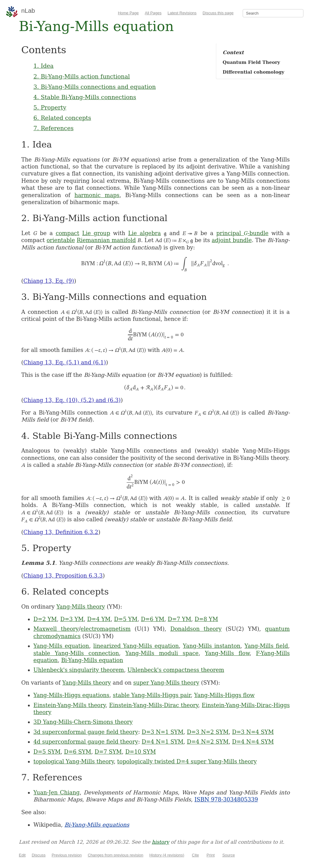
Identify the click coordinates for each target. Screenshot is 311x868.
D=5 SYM (47, 752)
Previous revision (67, 855)
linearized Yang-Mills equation (136, 646)
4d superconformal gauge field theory (86, 742)
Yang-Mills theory (81, 607)
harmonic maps (97, 195)
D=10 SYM (140, 752)
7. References (53, 128)
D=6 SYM (78, 752)
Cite (195, 855)
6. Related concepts (62, 118)
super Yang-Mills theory (166, 683)
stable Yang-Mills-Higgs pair (152, 695)
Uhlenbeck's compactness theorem (176, 670)
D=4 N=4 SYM (253, 742)
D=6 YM (153, 619)
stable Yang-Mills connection (76, 653)
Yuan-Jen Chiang (56, 792)
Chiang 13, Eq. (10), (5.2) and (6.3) (72, 400)
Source (229, 855)
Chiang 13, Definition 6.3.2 (61, 532)
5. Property (50, 107)
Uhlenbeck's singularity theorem (79, 670)
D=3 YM (72, 619)
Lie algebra (145, 233)
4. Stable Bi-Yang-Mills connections (85, 97)
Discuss (39, 855)
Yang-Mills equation (61, 646)
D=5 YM (126, 619)
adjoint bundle (232, 240)
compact (67, 233)
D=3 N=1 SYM (163, 732)
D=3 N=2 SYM (208, 732)
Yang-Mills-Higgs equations (71, 695)
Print (211, 855)
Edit (22, 855)
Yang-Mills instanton (212, 646)
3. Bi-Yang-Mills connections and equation (95, 87)
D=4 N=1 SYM (163, 742)
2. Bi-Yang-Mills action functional (82, 76)
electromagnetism (106, 629)
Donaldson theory (196, 629)
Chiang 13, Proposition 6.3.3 (63, 576)
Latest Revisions (182, 13)
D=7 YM (179, 619)
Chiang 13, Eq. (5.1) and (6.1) (65, 362)
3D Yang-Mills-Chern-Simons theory (83, 722)
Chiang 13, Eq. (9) (49, 281)
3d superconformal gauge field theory (86, 732)
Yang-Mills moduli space (162, 653)
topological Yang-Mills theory (73, 761)
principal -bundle (242, 233)
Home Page (128, 13)
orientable (61, 240)
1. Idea (43, 66)
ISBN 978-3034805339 (226, 799)
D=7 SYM (108, 752)
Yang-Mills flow (227, 653)
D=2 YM (45, 619)
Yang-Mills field (266, 646)
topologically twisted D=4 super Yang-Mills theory (187, 761)
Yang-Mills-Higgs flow (224, 695)
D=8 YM (206, 619)
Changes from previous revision (116, 855)
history (161, 842)
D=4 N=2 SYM (208, 742)
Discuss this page (218, 13)
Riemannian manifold (106, 240)
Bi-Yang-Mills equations (97, 825)
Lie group (96, 233)
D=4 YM (99, 619)
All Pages (153, 13)
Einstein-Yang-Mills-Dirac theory (154, 705)
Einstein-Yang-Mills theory (69, 705)
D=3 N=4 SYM (253, 732)
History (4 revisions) (167, 855)
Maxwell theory (56, 629)
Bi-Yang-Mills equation (92, 660)
